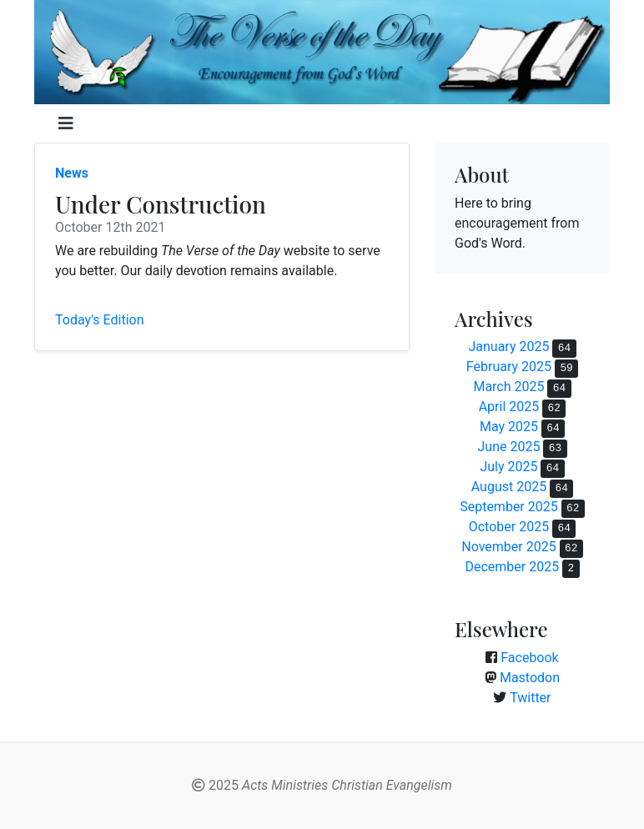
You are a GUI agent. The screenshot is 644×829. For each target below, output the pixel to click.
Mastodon (530, 678)
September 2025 (509, 507)
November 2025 (508, 547)
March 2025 (508, 387)
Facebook (529, 658)
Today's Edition (100, 320)
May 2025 (509, 427)
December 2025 (512, 567)
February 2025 (509, 367)
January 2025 (508, 347)
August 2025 (509, 487)
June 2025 (508, 447)
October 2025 (509, 527)
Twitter (530, 698)
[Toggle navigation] (66, 123)
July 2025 (508, 467)
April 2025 (509, 407)
